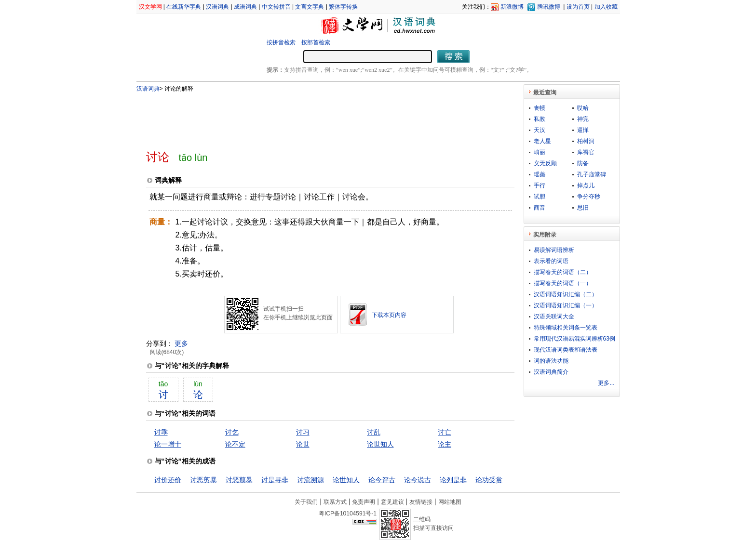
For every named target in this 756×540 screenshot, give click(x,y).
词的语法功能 (551, 361)
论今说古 (418, 480)
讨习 (303, 432)
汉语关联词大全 (554, 316)
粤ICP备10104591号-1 (348, 514)
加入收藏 (606, 7)
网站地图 (450, 502)
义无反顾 (545, 163)
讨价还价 (168, 480)
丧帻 (540, 108)
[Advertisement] (314, 117)
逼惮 (583, 130)
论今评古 (382, 480)
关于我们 (306, 502)
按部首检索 (316, 42)
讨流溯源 (310, 480)
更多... (606, 383)
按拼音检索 (281, 42)
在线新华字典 (184, 7)
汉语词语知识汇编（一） (566, 305)
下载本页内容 (389, 315)
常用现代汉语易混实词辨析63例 (574, 339)
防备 (583, 163)
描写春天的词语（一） (563, 283)
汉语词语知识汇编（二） (566, 294)
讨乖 (161, 432)
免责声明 (364, 502)
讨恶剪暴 (203, 480)
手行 (540, 185)
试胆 (540, 197)
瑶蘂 (540, 174)
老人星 (542, 141)
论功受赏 (489, 480)
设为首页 (578, 7)
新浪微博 (512, 7)
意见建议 (392, 502)
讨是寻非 (275, 480)
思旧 (583, 208)
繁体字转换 (343, 7)
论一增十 (168, 444)
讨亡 (445, 432)
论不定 (235, 444)
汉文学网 (150, 7)
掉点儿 (586, 185)
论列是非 (453, 480)
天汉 (540, 130)
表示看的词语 (551, 261)
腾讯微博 (549, 7)
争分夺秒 (589, 197)
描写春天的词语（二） (563, 272)
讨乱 (374, 432)
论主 (445, 444)
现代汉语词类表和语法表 (566, 350)
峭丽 (540, 152)
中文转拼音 (276, 7)
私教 (540, 119)
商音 (540, 208)
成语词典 (245, 7)
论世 (303, 444)
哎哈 (583, 108)
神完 (583, 119)
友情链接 (421, 502)
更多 (181, 343)
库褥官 (586, 152)
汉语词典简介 (551, 372)
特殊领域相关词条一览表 (566, 328)
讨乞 (232, 432)
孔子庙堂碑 (592, 174)
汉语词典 (217, 7)
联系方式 (335, 502)
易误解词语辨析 (554, 250)
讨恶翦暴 (239, 480)
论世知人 (380, 444)
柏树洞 (586, 141)
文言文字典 (310, 7)
